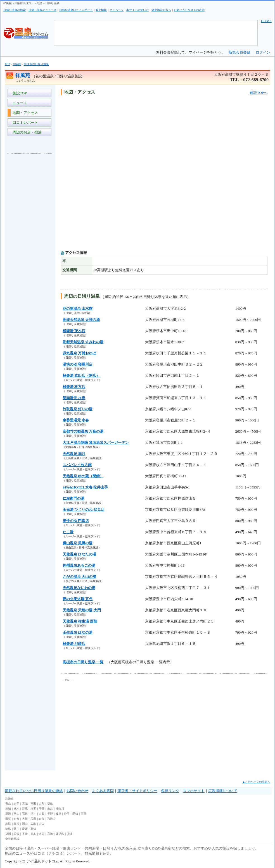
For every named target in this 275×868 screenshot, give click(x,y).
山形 (42, 804)
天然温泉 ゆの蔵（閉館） (83, 476)
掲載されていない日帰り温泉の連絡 (34, 791)
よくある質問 (103, 791)
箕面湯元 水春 (74, 398)
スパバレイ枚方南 (77, 465)
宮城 (25, 804)
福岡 (8, 834)
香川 (16, 829)
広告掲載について (223, 791)
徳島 (8, 829)
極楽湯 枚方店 (74, 387)
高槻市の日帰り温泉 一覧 (83, 662)
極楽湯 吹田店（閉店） (81, 375)
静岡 (67, 814)
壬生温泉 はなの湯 (78, 632)
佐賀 (16, 834)
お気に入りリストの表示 (189, 10)
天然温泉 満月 (74, 454)
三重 (84, 814)
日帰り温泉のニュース (42, 10)
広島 (33, 824)
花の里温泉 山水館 (78, 308)
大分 (42, 834)
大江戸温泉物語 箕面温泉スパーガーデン (96, 443)
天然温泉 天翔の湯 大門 (82, 610)
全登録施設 (12, 839)
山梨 (42, 814)
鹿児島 (60, 834)
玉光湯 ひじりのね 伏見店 (84, 510)
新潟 (8, 814)
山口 (42, 824)
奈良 (42, 819)
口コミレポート (24, 122)
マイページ (117, 10)
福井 (33, 814)
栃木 (16, 809)
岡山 (25, 824)
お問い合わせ (77, 791)
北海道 (10, 799)
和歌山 (51, 819)
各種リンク (170, 791)
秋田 (33, 804)
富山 (16, 814)
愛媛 (25, 829)
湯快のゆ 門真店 (76, 521)
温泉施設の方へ (161, 10)
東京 (50, 809)
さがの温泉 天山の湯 (79, 577)
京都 (16, 819)
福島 (50, 804)
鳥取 (8, 824)
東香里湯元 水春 (76, 420)
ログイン (263, 52)
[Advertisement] (30, 241)
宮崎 (50, 834)
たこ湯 (68, 532)
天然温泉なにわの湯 (79, 588)
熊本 (33, 834)
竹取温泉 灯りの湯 (78, 409)
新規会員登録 (240, 52)
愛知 (75, 814)
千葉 (42, 809)
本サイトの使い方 (137, 10)
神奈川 (60, 809)
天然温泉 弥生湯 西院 (80, 621)
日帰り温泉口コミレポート (76, 10)
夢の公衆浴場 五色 (78, 599)
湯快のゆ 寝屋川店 (78, 364)
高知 (33, 829)
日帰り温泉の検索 (15, 10)
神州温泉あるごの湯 (79, 565)
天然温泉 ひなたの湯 (79, 554)
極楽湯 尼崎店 (74, 644)
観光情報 (101, 10)
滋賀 (8, 819)
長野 (50, 814)
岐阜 (58, 814)
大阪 (25, 819)
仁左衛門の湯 (74, 498)
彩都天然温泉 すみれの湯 (83, 342)
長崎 (25, 834)
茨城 (8, 809)
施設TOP (19, 93)
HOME (266, 21)
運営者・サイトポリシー (137, 791)
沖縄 (70, 834)
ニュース (19, 103)
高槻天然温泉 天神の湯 (81, 320)
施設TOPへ (259, 93)
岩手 (16, 804)
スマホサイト (194, 791)
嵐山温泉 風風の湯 (78, 543)
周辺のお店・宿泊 (26, 132)
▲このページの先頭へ (256, 782)
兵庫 (33, 819)
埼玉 (33, 809)
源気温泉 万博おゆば (79, 353)
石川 (25, 814)
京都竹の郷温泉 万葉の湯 (83, 431)
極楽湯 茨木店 (74, 331)
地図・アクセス (24, 113)
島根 (16, 824)
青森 (8, 804)
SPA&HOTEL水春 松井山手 (85, 487)
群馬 (25, 809)
